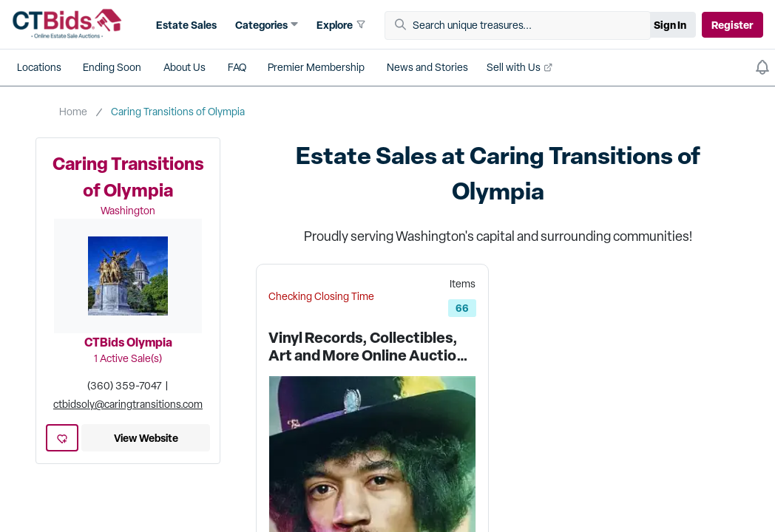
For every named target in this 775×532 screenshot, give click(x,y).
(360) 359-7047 (125, 386)
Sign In (670, 25)
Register (732, 25)
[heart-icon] (62, 438)
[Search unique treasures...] (523, 25)
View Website (146, 438)
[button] (267, 25)
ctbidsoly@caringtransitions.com (128, 404)
